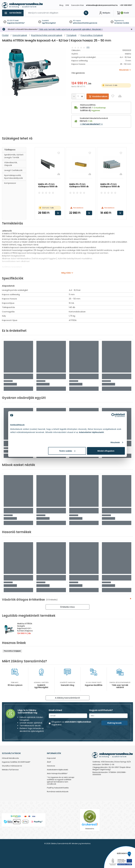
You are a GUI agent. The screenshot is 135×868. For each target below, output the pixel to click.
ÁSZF (49, 762)
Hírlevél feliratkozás (10, 758)
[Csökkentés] (74, 96)
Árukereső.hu (90, 829)
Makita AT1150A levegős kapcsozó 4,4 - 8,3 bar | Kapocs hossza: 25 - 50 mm (25, 630)
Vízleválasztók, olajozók (11, 164)
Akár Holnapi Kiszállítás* (57, 774)
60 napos (77, 21)
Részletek (115, 442)
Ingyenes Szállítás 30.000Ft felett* (16, 762)
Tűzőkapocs (10, 150)
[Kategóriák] (13, 13)
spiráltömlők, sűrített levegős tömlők (14, 156)
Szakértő (45, 21)
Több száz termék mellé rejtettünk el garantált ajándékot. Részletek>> (71, 29)
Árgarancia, (119, 21)
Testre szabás (67, 451)
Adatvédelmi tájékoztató (58, 770)
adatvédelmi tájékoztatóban (78, 722)
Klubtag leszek (114, 723)
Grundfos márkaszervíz (12, 766)
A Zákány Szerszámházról (67, 698)
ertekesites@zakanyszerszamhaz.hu (102, 5)
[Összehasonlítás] (120, 96)
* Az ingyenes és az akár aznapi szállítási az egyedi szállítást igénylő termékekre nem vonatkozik (61, 781)
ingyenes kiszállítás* (16, 23)
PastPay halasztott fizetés (58, 788)
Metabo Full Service (10, 770)
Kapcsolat (51, 758)
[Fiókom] (104, 13)
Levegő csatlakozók (13, 170)
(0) (88, 48)
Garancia (51, 766)
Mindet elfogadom (106, 451)
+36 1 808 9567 (126, 5)
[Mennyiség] (78, 96)
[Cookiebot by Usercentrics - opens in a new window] (113, 415)
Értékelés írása (67, 607)
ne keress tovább (122, 23)
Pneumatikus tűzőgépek (12, 651)
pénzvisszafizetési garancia (85, 23)
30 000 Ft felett (13, 21)
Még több (66, 273)
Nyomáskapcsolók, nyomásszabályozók (14, 177)
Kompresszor (10, 183)
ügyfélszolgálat (49, 23)
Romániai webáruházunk (58, 792)
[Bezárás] (132, 29)
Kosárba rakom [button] (58, 213)
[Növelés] (82, 96)
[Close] (81, 3)
